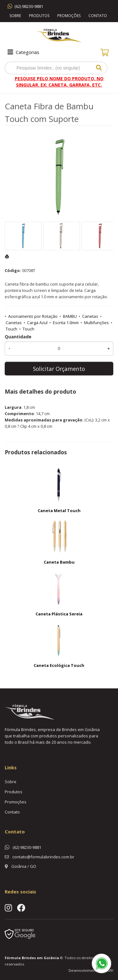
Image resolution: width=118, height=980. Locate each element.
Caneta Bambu (59, 562)
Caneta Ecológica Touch (59, 665)
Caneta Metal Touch (59, 511)
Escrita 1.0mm (66, 323)
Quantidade (18, 337)
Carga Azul (37, 323)
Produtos (39, 16)
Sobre (15, 16)
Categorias (23, 52)
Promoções (69, 16)
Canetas (90, 316)
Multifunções (96, 323)
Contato (98, 16)
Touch (11, 329)
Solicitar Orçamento (59, 369)
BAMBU (70, 316)
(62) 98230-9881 (29, 6)
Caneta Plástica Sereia (59, 614)
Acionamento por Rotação (33, 316)
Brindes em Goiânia (40, 958)
